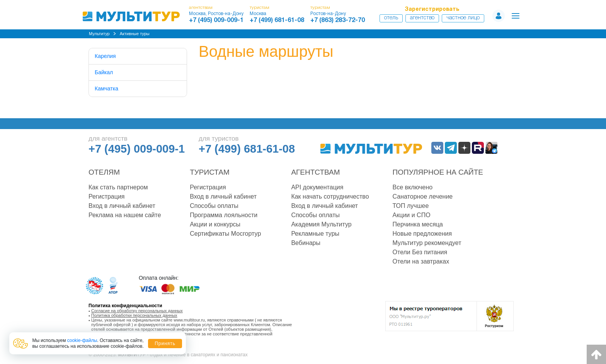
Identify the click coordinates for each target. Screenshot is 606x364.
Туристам (210, 172)
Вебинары (306, 243)
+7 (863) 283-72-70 (338, 20)
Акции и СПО (412, 215)
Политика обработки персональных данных (134, 315)
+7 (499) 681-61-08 (277, 20)
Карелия (105, 56)
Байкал (104, 72)
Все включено (413, 187)
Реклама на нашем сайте (125, 215)
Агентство (422, 18)
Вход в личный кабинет (122, 206)
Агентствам (315, 172)
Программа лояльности (224, 215)
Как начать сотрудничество (330, 196)
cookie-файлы (82, 340)
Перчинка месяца (418, 224)
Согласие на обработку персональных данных (137, 311)
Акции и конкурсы (215, 224)
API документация (317, 187)
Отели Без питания (420, 252)
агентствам (201, 8)
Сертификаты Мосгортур (225, 234)
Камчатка (106, 88)
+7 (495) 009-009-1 (216, 20)
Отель (391, 18)
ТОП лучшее (411, 206)
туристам (260, 8)
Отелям (104, 172)
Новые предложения (422, 234)
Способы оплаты (214, 206)
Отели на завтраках (421, 261)
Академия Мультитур (321, 224)
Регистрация (107, 196)
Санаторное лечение (423, 196)
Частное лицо (463, 18)
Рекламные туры (315, 234)
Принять (165, 344)
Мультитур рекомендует (427, 243)
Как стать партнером (118, 187)
